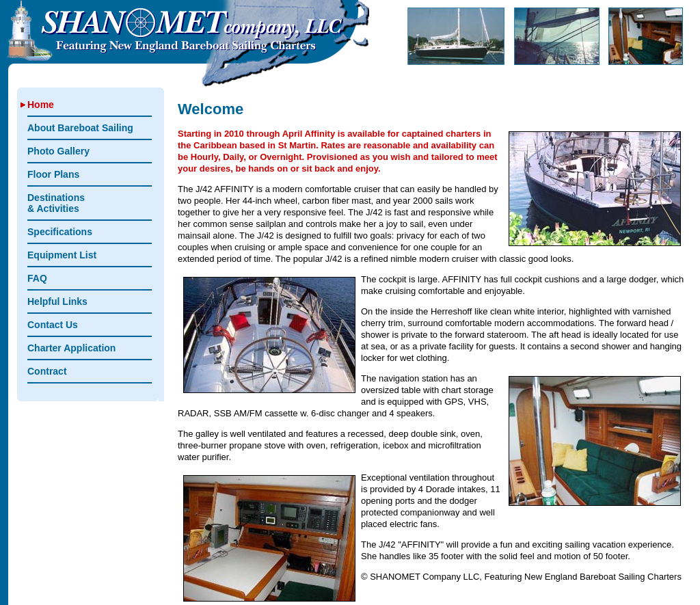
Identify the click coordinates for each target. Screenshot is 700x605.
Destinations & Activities (56, 203)
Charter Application (71, 348)
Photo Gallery (58, 151)
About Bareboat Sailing (80, 128)
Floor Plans (53, 174)
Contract (47, 371)
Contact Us (53, 325)
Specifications (60, 232)
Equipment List (62, 255)
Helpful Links (57, 301)
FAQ (37, 278)
